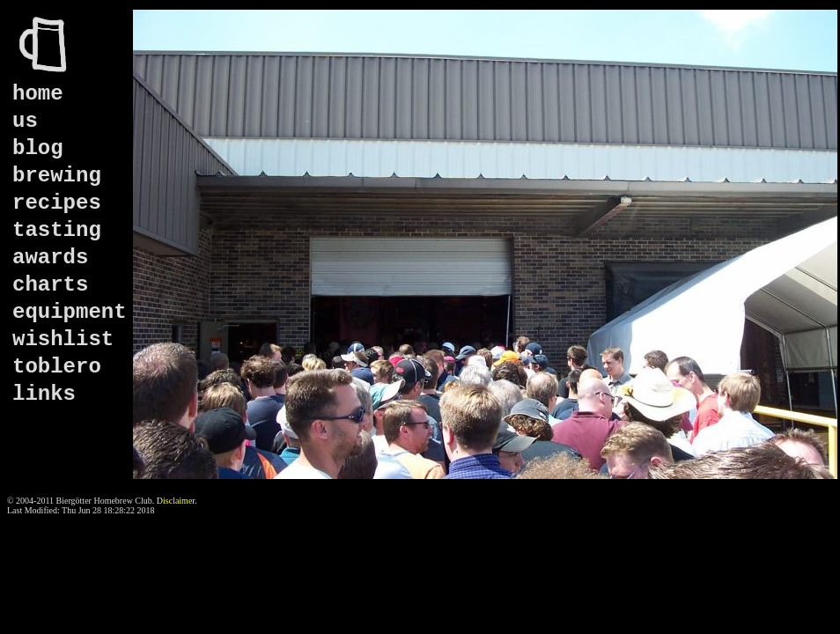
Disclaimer (176, 501)
